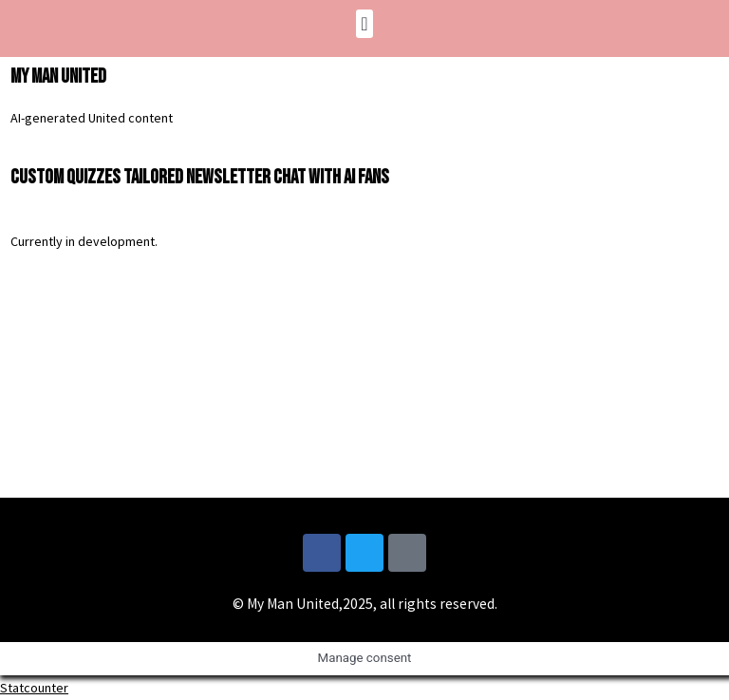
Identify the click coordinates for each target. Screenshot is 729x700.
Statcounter (34, 688)
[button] (364, 24)
